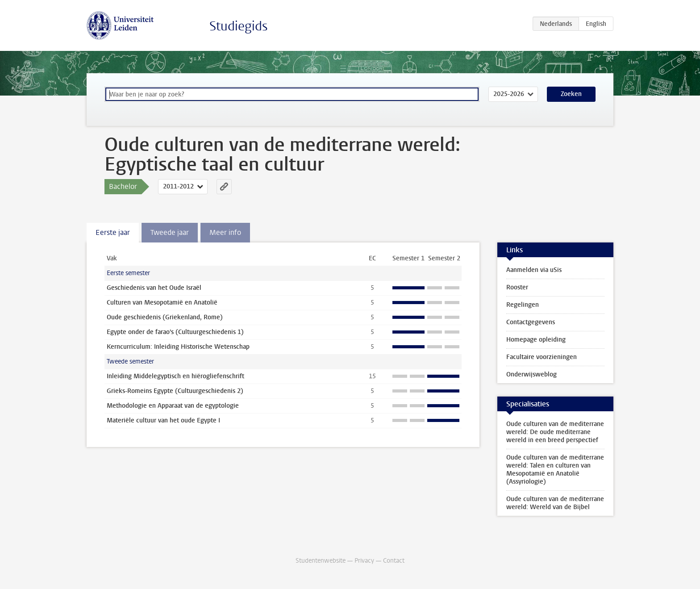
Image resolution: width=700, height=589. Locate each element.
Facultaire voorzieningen (542, 357)
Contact (394, 561)
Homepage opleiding (536, 340)
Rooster (517, 287)
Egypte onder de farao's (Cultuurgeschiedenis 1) (175, 332)
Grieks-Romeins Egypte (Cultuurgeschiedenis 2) (175, 391)
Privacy (364, 561)
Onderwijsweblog (531, 374)
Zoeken (571, 94)
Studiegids (239, 26)
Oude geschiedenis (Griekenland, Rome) (165, 317)
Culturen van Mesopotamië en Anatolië (162, 303)
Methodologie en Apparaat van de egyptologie (173, 406)
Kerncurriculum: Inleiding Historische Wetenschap (178, 347)
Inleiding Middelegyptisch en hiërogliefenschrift (175, 376)
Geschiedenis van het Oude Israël (154, 288)
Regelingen (523, 305)
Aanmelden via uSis (534, 270)
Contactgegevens (531, 322)
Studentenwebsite (321, 561)
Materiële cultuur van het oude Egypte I (163, 420)
